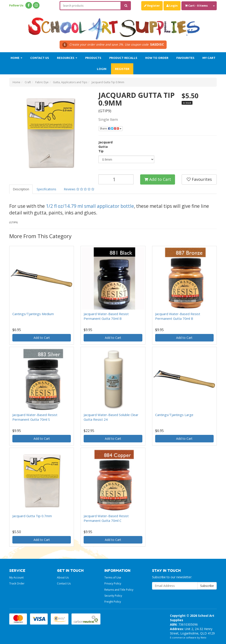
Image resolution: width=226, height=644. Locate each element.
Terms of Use (113, 577)
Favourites (185, 58)
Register (152, 6)
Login (172, 6)
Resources (67, 58)
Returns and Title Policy (119, 590)
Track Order (17, 583)
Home (16, 58)
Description (21, 189)
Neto (203, 637)
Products (93, 58)
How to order (157, 58)
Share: (111, 128)
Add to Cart (158, 179)
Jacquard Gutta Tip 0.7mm (32, 516)
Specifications (46, 189)
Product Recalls (123, 58)
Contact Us (40, 58)
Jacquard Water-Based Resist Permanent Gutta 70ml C (106, 518)
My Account (16, 577)
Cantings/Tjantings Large (174, 415)
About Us (63, 577)
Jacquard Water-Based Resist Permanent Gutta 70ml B (106, 316)
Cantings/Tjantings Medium (33, 314)
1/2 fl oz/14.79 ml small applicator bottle (90, 206)
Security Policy (113, 596)
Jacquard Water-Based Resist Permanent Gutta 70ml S (35, 417)
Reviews (79, 189)
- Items (196, 6)
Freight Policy (113, 602)
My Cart (209, 58)
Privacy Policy (113, 583)
